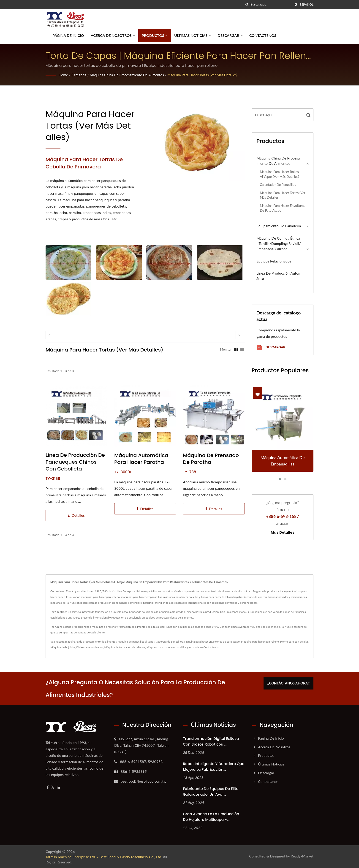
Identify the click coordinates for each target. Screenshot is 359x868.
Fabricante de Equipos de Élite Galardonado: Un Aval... (211, 792)
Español (307, 5)
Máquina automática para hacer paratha (141, 459)
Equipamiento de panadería (279, 226)
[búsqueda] (247, 4)
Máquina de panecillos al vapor (136, 642)
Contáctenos (263, 35)
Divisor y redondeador (90, 647)
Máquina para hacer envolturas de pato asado (283, 208)
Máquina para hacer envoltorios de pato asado (212, 642)
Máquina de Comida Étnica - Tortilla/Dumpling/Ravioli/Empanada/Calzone (279, 243)
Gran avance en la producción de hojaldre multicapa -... (211, 817)
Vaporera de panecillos (169, 642)
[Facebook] (48, 787)
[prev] (49, 335)
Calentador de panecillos (278, 185)
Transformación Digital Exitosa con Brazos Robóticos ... (211, 741)
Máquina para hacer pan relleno (260, 642)
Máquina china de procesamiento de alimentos (129, 75)
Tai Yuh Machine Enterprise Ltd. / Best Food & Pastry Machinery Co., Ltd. (104, 857)
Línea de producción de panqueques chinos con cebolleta (75, 462)
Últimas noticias (192, 35)
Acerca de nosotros (113, 35)
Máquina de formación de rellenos (125, 647)
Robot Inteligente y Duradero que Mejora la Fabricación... (214, 767)
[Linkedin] (58, 787)
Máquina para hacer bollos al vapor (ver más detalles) (279, 174)
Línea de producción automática (279, 276)
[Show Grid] (236, 349)
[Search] (271, 4)
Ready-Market (302, 856)
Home (64, 75)
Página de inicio (68, 35)
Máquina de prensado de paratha (211, 459)
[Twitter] (53, 787)
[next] (239, 335)
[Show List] (242, 349)
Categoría (80, 75)
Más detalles (283, 533)
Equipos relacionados (274, 261)
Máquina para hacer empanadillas (167, 647)
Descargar (230, 35)
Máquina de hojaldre (63, 647)
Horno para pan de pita (294, 642)
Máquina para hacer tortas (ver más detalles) (208, 75)
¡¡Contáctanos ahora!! (291, 682)
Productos (155, 35)
